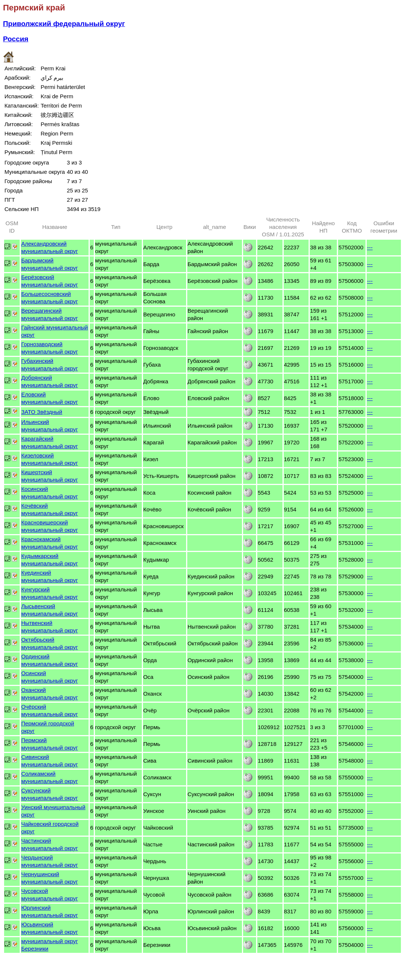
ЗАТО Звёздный (42, 412)
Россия (16, 39)
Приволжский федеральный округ (64, 24)
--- (370, 247)
